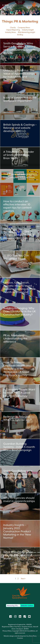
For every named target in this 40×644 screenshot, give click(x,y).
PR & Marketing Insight (26, 32)
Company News (24, 28)
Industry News (11, 32)
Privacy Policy (7, 631)
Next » (23, 579)
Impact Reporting (13, 30)
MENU (5, 5)
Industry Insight (28, 30)
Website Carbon (27, 606)
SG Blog (20, 35)
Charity (13, 28)
